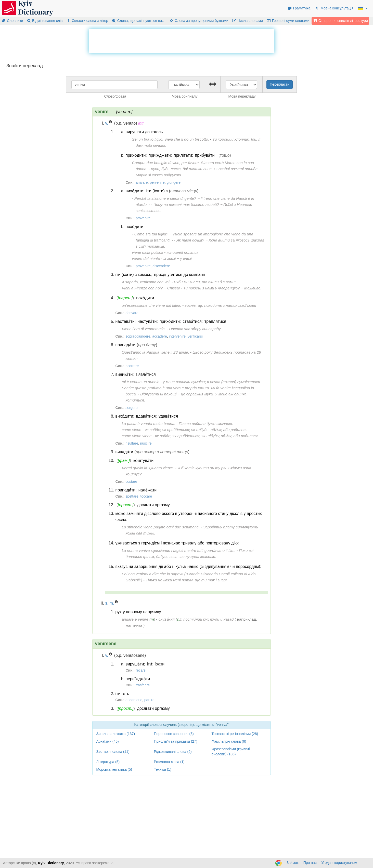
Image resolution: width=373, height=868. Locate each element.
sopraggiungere (138, 336)
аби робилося (235, 430)
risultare (132, 443)
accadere (160, 336)
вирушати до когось (144, 132)
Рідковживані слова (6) (173, 752)
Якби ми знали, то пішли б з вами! (205, 282)
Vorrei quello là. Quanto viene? (148, 468)
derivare (132, 313)
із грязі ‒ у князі (178, 258)
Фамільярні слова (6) (229, 741)
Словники (12, 21)
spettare (132, 496)
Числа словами (247, 21)
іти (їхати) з (157, 191)
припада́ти (126, 345)
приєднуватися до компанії (179, 275)
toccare (146, 496)
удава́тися (168, 416)
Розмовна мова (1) (169, 762)
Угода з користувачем (339, 863)
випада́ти (124, 452)
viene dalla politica (148, 252)
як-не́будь (200, 430)
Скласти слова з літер (87, 21)
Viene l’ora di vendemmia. (144, 329)
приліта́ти (183, 155)
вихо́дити (135, 191)
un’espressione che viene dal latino (152, 305)
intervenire (177, 336)
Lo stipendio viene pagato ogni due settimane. (161, 527)
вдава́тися (146, 416)
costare (131, 482)
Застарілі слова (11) (113, 752)
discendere (161, 266)
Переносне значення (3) (174, 734)
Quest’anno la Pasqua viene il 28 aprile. (156, 352)
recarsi (141, 670)
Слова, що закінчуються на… (139, 21)
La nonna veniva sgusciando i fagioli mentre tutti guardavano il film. (179, 550)
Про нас (310, 863)
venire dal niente (146, 258)
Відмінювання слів (44, 21)
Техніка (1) (163, 769)
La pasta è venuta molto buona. (149, 424)
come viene (132, 430)
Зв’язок (293, 863)
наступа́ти (147, 321)
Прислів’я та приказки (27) (176, 741)
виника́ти (124, 374)
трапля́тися (215, 321)
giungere (174, 182)
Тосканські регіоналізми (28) (235, 734)
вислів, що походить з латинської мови (220, 305)
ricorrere (132, 366)
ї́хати (160, 664)
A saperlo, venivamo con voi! (146, 282)
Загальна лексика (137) (116, 734)
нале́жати (148, 490)
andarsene (134, 700)
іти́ (150, 664)
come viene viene (137, 436)
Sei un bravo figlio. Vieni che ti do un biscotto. (171, 139)
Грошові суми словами (288, 21)
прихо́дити (136, 155)
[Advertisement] (182, 40)
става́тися (192, 321)
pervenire (157, 182)
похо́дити (135, 227)
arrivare (142, 182)
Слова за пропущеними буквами (199, 21)
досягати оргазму (153, 505)
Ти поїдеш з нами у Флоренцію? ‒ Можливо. (222, 288)
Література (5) (108, 762)
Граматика (299, 8)
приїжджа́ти (160, 155)
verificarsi (195, 336)
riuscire (146, 443)
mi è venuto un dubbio (141, 382)
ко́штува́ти (143, 460)
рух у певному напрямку (138, 612)
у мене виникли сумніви (184, 382)
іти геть (122, 694)
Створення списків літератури (340, 21)
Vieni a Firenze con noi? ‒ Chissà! (151, 288)
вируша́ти (135, 664)
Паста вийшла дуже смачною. (206, 424)
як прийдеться (176, 430)
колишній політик (182, 252)
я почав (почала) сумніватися (234, 382)
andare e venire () (139, 619)
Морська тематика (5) (114, 769)
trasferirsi (143, 685)
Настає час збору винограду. (195, 329)
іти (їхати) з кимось (133, 275)
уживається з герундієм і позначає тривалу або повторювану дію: (177, 543)
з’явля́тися (146, 374)
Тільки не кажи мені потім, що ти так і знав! (186, 580)
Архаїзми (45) (108, 741)
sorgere (131, 408)
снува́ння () (170, 619)
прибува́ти (205, 155)
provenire (143, 218)
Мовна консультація (334, 8)
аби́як (216, 430)
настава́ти (125, 321)
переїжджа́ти (138, 679)
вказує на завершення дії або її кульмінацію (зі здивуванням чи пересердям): (188, 566)
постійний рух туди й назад (208, 619)
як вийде (152, 430)
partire (149, 700)
